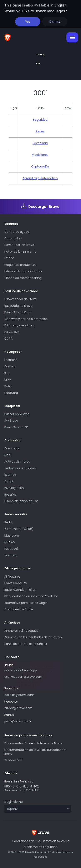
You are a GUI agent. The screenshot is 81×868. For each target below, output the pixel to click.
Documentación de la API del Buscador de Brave (35, 752)
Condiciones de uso (26, 841)
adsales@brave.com (19, 695)
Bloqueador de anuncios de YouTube (31, 596)
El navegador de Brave (21, 299)
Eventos (10, 475)
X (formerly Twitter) (19, 529)
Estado (9, 258)
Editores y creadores (19, 325)
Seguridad (40, 120)
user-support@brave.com (23, 677)
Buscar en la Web (17, 414)
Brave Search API (16, 427)
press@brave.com (18, 721)
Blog (7, 455)
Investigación (14, 488)
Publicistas (12, 332)
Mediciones (40, 155)
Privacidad (40, 143)
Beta (8, 386)
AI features (12, 577)
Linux (8, 380)
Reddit (9, 522)
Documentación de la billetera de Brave (33, 743)
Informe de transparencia (23, 271)
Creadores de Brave (19, 609)
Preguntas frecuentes (20, 265)
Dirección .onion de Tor (21, 501)
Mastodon (12, 536)
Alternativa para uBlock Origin (26, 603)
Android (10, 366)
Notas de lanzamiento (20, 252)
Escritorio (11, 360)
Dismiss (55, 21)
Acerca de (12, 448)
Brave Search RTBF (18, 312)
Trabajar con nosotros (20, 468)
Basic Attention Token (20, 590)
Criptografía (40, 166)
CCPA (8, 339)
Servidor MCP (14, 760)
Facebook (11, 549)
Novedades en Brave (19, 245)
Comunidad (13, 238)
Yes (28, 21)
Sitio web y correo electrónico (26, 319)
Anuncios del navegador (22, 631)
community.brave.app (21, 670)
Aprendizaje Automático (40, 178)
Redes (40, 131)
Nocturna (12, 393)
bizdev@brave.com (18, 708)
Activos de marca (17, 461)
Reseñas (10, 495)
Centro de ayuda (17, 232)
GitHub (9, 481)
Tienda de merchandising (23, 278)
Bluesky (10, 542)
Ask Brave (11, 421)
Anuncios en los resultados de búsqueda (34, 637)
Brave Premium (16, 583)
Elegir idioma (14, 802)
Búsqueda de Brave (18, 306)
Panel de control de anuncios (26, 644)
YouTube (11, 555)
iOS (7, 373)
